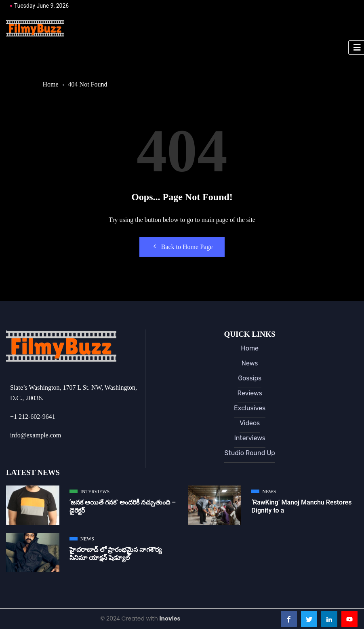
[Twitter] (309, 619)
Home (51, 84)
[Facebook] (289, 619)
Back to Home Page (182, 247)
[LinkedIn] (329, 619)
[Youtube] (349, 619)
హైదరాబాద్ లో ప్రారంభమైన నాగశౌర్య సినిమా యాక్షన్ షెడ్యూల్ (116, 554)
